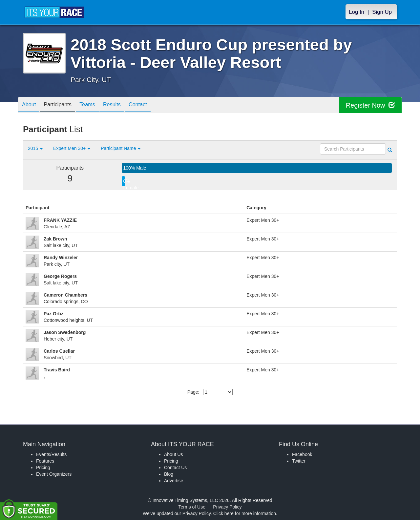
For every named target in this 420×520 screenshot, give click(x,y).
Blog (169, 474)
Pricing (43, 468)
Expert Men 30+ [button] (72, 148)
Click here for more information (245, 513)
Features (45, 461)
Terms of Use (192, 507)
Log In (357, 12)
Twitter (299, 461)
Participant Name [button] (121, 148)
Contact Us (175, 468)
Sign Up (382, 12)
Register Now (370, 105)
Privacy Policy (227, 507)
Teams (96, 105)
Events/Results (51, 454)
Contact (153, 105)
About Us (174, 454)
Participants (63, 105)
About (31, 105)
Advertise (174, 481)
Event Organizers (54, 474)
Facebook (302, 454)
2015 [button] (35, 148)
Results (123, 105)
